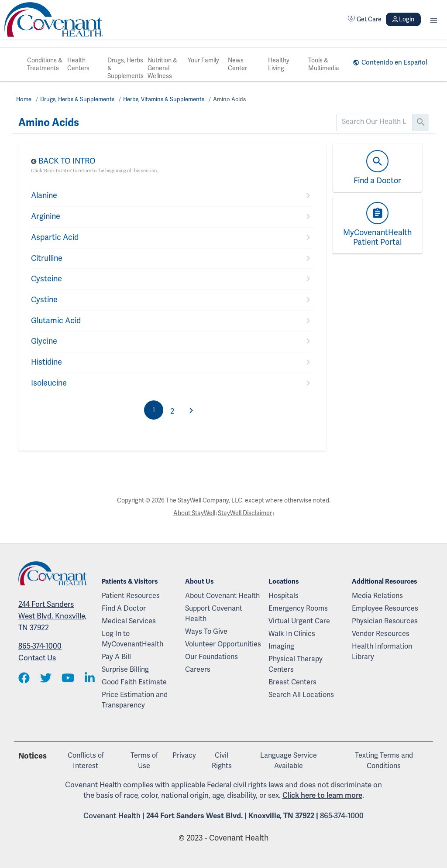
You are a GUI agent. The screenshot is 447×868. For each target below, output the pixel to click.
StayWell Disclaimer (245, 513)
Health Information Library (382, 652)
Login (403, 19)
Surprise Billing (125, 670)
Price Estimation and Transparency (135, 700)
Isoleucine (49, 383)
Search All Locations (301, 695)
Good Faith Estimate (134, 682)
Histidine (46, 362)
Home (24, 99)
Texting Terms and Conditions (384, 761)
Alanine (44, 195)
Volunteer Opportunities (223, 644)
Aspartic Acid (55, 237)
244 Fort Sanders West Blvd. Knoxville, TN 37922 (52, 616)
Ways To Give (206, 632)
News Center (237, 64)
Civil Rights (222, 761)
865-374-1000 (40, 646)
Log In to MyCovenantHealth (132, 639)
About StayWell (194, 513)
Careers (198, 670)
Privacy (184, 755)
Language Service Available (289, 761)
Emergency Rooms (298, 608)
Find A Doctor (124, 608)
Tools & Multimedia (324, 64)
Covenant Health (112, 816)
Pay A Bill (116, 657)
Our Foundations (211, 657)
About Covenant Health (222, 596)
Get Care (364, 19)
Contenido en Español (394, 62)
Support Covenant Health (214, 614)
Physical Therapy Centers (296, 664)
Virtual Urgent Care (299, 621)
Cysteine (46, 279)
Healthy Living (279, 64)
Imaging (281, 646)
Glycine (44, 341)
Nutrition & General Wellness (162, 68)
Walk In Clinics (292, 634)
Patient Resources (131, 596)
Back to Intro (67, 161)
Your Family (203, 60)
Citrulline (47, 258)
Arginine (46, 216)
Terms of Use (144, 761)
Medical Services (129, 621)
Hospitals (284, 596)
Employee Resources (385, 608)
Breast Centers (292, 682)
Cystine (44, 300)
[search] (374, 122)
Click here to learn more (322, 795)
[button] (434, 19)
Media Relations (377, 596)
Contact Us (37, 658)
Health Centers (78, 64)
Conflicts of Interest (86, 761)
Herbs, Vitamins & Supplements (164, 99)
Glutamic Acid (56, 321)
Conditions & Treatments (45, 64)
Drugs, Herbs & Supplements (126, 68)
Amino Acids (229, 99)
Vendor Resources (381, 634)
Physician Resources (385, 621)
